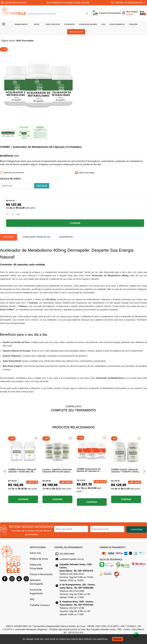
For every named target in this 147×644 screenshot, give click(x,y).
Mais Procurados (25, 41)
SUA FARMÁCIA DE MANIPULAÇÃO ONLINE (68, 3)
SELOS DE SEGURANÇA (111, 559)
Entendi (118, 639)
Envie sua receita (76, 32)
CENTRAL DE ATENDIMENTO (68, 547)
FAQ (32, 599)
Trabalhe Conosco (40, 605)
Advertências (66, 237)
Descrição (9, 237)
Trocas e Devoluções (41, 574)
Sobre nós (35, 553)
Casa (103, 24)
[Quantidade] (12, 214)
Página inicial (8, 41)
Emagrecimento (21, 24)
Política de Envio (39, 559)
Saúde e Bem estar (53, 24)
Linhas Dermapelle (117, 24)
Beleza (37, 24)
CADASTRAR (137, 530)
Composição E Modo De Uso (36, 237)
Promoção (133, 24)
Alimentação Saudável (88, 24)
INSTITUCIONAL (38, 547)
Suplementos (70, 24)
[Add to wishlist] (36, 173)
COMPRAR (75, 223)
